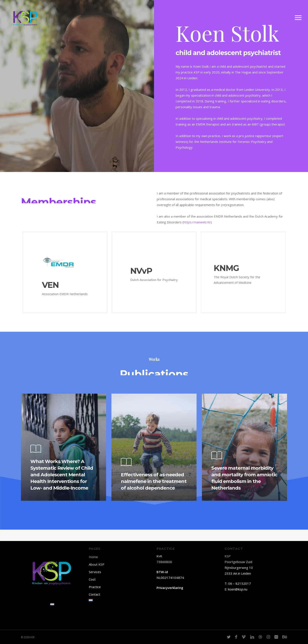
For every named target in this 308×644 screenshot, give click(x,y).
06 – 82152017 (240, 583)
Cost (92, 579)
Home (93, 557)
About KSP (97, 564)
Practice (95, 587)
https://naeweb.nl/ (197, 222)
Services (95, 572)
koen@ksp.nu (238, 589)
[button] (298, 22)
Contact (94, 594)
